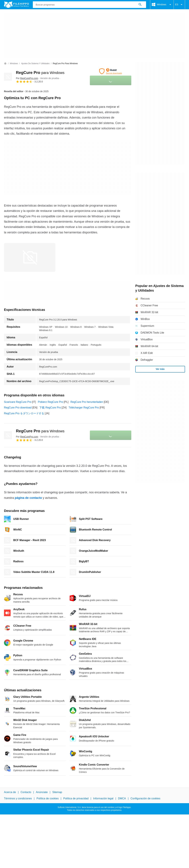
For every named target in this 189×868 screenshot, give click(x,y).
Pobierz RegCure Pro (51, 402)
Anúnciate (42, 792)
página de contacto (28, 498)
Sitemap (57, 792)
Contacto (26, 792)
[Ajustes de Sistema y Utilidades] (35, 64)
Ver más (160, 369)
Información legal (103, 798)
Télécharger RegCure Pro (84, 408)
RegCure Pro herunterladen (87, 402)
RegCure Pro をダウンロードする (24, 413)
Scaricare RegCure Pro (18, 402)
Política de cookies (47, 798)
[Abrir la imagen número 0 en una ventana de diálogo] (30, 257)
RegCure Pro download (18, 408)
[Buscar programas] (140, 5)
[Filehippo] (16, 5)
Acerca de (10, 792)
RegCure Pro (40, 73)
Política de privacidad (76, 798)
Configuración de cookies (145, 798)
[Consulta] (89, 5)
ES (179, 5)
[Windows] (14, 64)
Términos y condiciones (18, 798)
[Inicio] (5, 63)
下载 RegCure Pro (50, 408)
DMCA (122, 798)
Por (27, 78)
